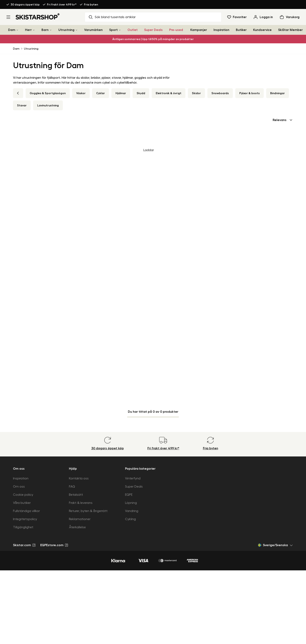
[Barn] (51, 30)
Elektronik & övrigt (169, 93)
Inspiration (221, 30)
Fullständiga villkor (26, 511)
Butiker (241, 30)
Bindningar (278, 93)
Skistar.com (24, 545)
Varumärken (93, 30)
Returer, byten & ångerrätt (88, 511)
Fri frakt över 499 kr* (62, 4)
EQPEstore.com (54, 545)
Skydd (141, 93)
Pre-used (176, 30)
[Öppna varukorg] (289, 17)
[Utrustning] (76, 30)
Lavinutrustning (48, 105)
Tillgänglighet (23, 527)
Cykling (130, 519)
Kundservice (262, 30)
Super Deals (153, 30)
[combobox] (283, 120)
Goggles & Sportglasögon (48, 93)
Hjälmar (121, 93)
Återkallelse (77, 527)
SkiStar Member (290, 30)
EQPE (129, 495)
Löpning (131, 503)
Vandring (132, 511)
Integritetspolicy (25, 519)
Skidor (196, 93)
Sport (113, 30)
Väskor (81, 93)
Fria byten (91, 4)
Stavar (22, 105)
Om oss (19, 487)
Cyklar (101, 93)
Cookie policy (23, 495)
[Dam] (17, 30)
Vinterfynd (133, 478)
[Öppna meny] (8, 17)
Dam (12, 30)
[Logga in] (263, 17)
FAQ (72, 487)
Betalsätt (76, 495)
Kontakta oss (79, 478)
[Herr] (34, 30)
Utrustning (66, 30)
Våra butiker (22, 503)
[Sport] (120, 30)
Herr (28, 30)
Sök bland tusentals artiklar (112, 17)
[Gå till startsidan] (38, 16)
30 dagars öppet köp (25, 4)
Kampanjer (199, 30)
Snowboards (220, 93)
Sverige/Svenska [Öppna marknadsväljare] (276, 545)
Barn (45, 30)
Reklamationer (80, 519)
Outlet (133, 30)
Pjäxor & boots (249, 93)
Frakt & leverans (81, 503)
